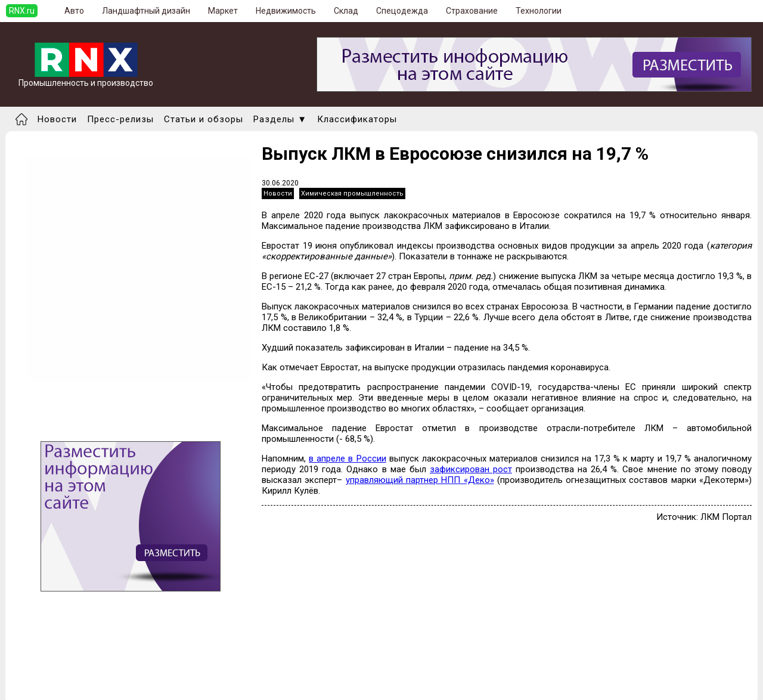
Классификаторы (357, 119)
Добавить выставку (78, 675)
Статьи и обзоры (204, 119)
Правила (56, 686)
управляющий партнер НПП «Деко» (420, 480)
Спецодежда (402, 11)
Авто (74, 11)
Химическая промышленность (352, 193)
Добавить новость (76, 664)
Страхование (472, 11)
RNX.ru (22, 11)
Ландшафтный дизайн (146, 11)
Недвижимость (286, 11)
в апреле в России (347, 459)
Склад (346, 11)
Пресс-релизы (120, 119)
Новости (57, 119)
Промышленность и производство (86, 79)
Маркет (223, 11)
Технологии (539, 11)
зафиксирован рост (471, 469)
